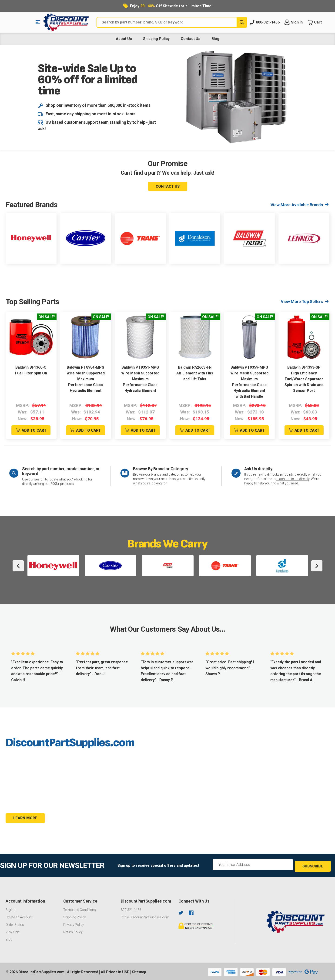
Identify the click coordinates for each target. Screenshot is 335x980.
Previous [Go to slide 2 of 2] (18, 566)
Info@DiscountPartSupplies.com (145, 916)
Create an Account (19, 916)
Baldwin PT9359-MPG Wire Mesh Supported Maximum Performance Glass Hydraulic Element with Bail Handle (249, 382)
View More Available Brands (297, 205)
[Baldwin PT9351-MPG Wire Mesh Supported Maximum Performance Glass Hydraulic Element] (140, 337)
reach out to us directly (293, 479)
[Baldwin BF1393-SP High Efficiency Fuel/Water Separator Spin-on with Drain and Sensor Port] (304, 337)
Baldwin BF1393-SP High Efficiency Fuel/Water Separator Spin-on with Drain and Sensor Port (304, 379)
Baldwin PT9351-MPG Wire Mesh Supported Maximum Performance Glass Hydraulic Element (140, 379)
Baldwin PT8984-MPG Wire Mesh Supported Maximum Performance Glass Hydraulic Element (86, 379)
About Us (124, 39)
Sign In (10, 908)
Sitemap (139, 970)
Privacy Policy (74, 923)
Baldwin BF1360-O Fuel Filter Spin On (31, 370)
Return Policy (73, 930)
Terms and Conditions (80, 908)
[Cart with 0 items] (318, 22)
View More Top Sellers (302, 302)
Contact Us (191, 39)
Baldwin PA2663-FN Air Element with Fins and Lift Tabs (195, 373)
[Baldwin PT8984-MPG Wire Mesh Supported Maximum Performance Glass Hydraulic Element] (86, 337)
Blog (215, 39)
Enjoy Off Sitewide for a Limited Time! (171, 6)
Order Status (15, 923)
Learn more (25, 818)
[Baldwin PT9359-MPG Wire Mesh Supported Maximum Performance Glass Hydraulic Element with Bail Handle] (250, 337)
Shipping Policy (156, 39)
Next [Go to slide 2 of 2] (317, 566)
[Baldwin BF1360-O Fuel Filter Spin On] (31, 337)
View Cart (12, 930)
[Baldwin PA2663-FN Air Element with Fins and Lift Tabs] (195, 337)
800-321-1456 (131, 908)
